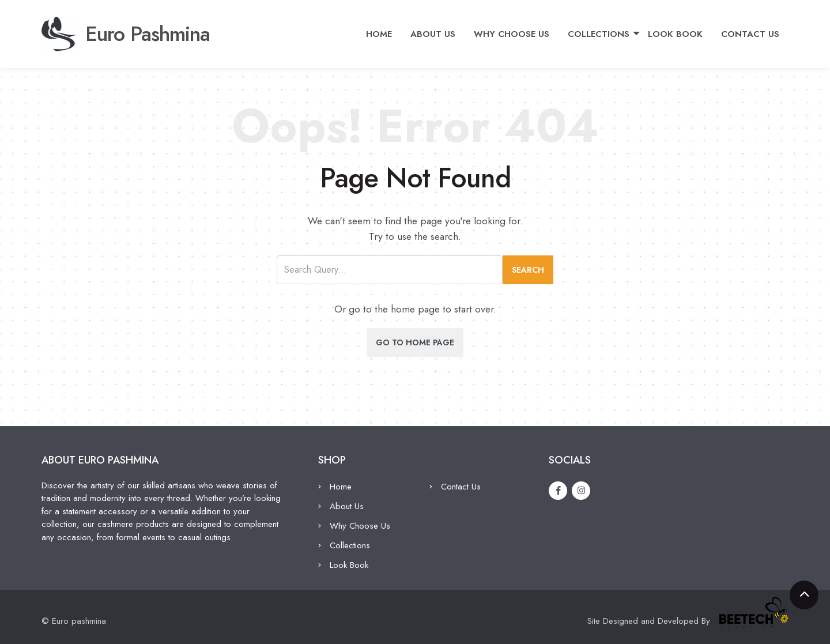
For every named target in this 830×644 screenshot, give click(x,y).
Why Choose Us (516, 30)
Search (528, 270)
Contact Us (755, 30)
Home (384, 30)
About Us (437, 30)
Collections (603, 30)
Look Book (680, 30)
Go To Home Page (415, 342)
